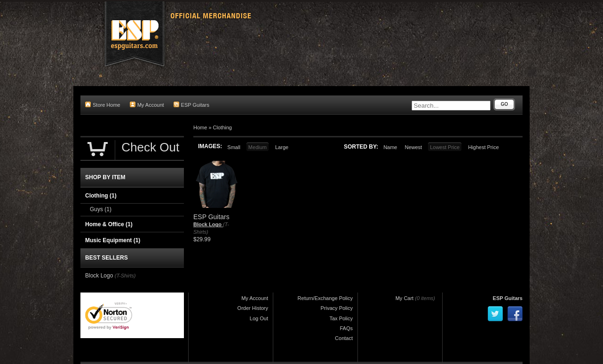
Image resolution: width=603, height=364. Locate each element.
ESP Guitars (191, 105)
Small (234, 147)
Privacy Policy (337, 308)
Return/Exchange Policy (325, 298)
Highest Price (483, 147)
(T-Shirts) (125, 276)
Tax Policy (341, 318)
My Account (147, 105)
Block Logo (208, 224)
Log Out (259, 318)
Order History (253, 308)
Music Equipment (113, 240)
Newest (413, 147)
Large (282, 147)
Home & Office (109, 224)
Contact (344, 338)
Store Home (103, 105)
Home (200, 127)
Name (390, 147)
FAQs (346, 328)
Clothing (222, 127)
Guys (101, 209)
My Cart (405, 298)
